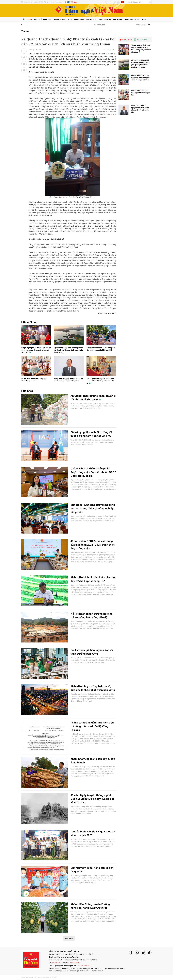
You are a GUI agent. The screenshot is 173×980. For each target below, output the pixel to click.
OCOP (70, 19)
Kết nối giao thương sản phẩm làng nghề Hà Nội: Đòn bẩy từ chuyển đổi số (100, 381)
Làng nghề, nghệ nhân (43, 19)
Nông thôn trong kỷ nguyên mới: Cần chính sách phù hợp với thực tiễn (140, 109)
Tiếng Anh (122, 2)
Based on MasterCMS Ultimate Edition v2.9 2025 (39, 977)
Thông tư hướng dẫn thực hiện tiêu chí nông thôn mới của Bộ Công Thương (92, 726)
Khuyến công (79, 19)
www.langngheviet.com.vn (115, 968)
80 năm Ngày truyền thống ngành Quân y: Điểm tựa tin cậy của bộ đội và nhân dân (92, 799)
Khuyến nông (91, 19)
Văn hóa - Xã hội (105, 19)
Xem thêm (69, 938)
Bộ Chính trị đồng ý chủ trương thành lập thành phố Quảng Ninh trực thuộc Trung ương (68, 350)
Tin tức (29, 19)
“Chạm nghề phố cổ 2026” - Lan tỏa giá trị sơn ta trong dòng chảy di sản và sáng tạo (36, 350)
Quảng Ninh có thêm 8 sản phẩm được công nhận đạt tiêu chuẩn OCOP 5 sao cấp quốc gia (93, 472)
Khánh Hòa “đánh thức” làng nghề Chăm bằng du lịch (141, 93)
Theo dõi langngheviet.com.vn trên (95, 50)
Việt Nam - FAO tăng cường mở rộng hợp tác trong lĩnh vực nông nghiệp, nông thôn (93, 508)
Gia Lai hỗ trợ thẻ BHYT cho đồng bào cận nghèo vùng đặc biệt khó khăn (141, 77)
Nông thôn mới (60, 19)
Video (144, 19)
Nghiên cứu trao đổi (132, 19)
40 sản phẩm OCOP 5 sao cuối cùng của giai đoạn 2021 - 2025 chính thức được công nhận (93, 545)
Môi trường (118, 19)
